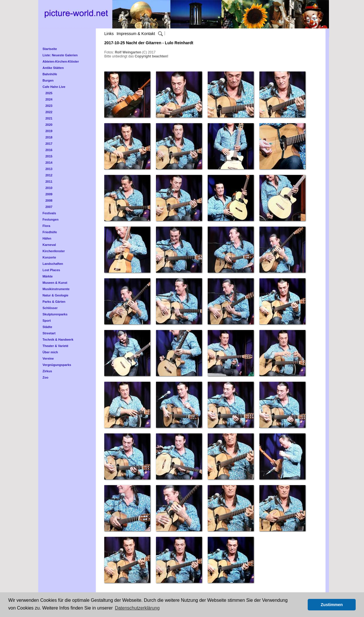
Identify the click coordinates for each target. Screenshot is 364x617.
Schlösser (50, 308)
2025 (49, 93)
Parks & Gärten (54, 302)
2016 (49, 150)
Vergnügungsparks (57, 365)
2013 (49, 169)
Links (109, 34)
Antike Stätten (53, 68)
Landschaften (53, 264)
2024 (49, 99)
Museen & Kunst (55, 283)
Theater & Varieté (55, 346)
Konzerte (49, 257)
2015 (49, 156)
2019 (49, 131)
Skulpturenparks (55, 314)
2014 (49, 163)
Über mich (50, 352)
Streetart (49, 333)
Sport (47, 321)
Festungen (51, 219)
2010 (49, 188)
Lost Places (51, 270)
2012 (49, 175)
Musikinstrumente (56, 289)
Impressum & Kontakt (136, 34)
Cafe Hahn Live (54, 87)
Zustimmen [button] (332, 605)
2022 (49, 112)
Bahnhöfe (50, 74)
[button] (302, 605)
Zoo (45, 377)
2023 (49, 106)
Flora (46, 226)
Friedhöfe (50, 232)
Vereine (48, 358)
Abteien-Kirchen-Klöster (61, 61)
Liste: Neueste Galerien (60, 55)
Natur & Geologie (55, 295)
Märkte (48, 276)
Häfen (47, 238)
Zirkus (47, 371)
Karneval (49, 245)
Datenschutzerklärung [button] (137, 608)
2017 (49, 144)
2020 (49, 125)
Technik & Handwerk (58, 340)
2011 (49, 182)
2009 (49, 194)
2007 (49, 207)
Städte (47, 327)
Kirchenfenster (54, 251)
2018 (49, 137)
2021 (49, 118)
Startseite (50, 49)
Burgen (48, 80)
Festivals (49, 213)
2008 (49, 200)
